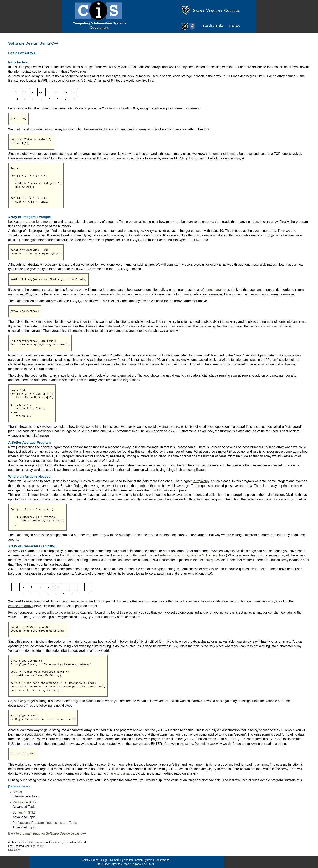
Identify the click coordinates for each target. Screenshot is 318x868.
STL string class (77, 555)
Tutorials (234, 26)
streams (79, 739)
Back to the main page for (47, 833)
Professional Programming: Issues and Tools (45, 823)
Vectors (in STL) (24, 802)
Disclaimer (14, 850)
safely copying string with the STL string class (192, 555)
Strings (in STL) (24, 813)
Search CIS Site (213, 26)
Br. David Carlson (28, 842)
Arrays (17, 792)
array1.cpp (27, 222)
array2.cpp (88, 465)
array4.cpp (201, 481)
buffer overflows (141, 555)
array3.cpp (72, 612)
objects (39, 735)
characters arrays (21, 606)
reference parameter (214, 290)
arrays (53, 71)
